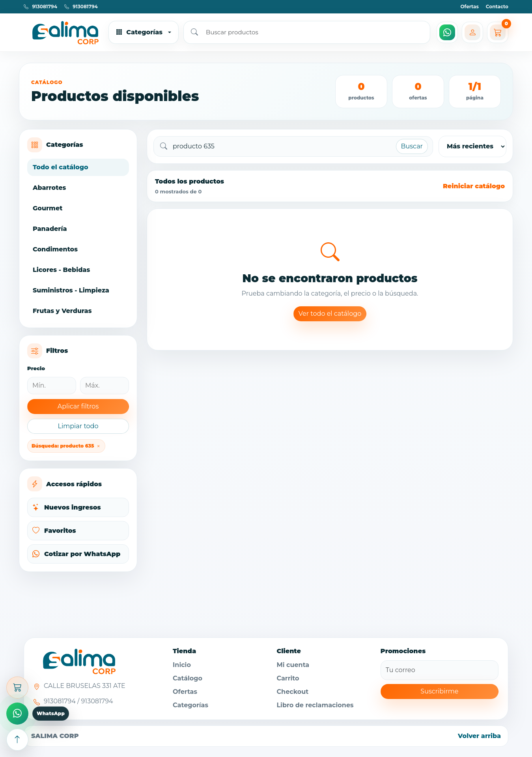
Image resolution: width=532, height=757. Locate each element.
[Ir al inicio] (63, 32)
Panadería (50, 229)
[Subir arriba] (17, 740)
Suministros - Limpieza (71, 290)
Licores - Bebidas (61, 270)
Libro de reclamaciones (315, 705)
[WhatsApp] (447, 32)
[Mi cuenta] (472, 32)
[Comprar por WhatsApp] (17, 714)
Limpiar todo (78, 426)
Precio (36, 368)
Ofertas (469, 7)
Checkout (292, 692)
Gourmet (48, 208)
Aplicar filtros (78, 406)
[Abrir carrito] (17, 688)
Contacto (497, 7)
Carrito (288, 678)
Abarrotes (49, 188)
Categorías (190, 705)
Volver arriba (479, 736)
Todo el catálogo (61, 167)
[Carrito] (498, 32)
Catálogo (188, 678)
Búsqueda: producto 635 (66, 446)
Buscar (412, 146)
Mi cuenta (293, 665)
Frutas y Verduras (62, 311)
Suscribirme (439, 691)
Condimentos (55, 249)
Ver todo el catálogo (330, 314)
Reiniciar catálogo (474, 186)
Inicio (182, 665)
